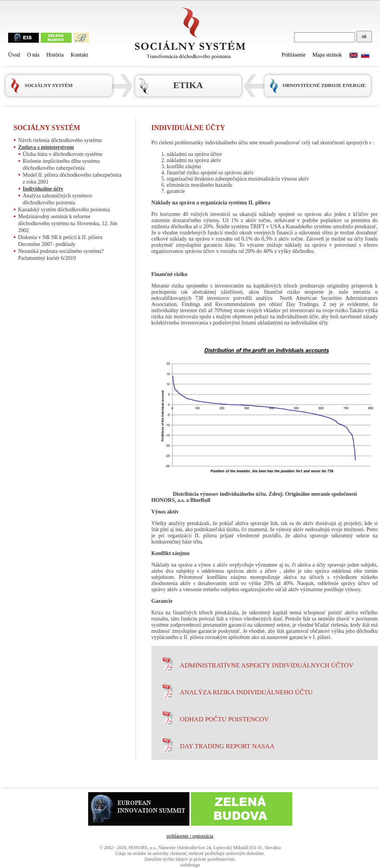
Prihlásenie (293, 55)
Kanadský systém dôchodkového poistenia (64, 210)
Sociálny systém (47, 128)
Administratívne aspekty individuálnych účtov (267, 665)
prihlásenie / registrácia (190, 836)
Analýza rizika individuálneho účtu (246, 692)
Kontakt (80, 55)
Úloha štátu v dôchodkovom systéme (63, 154)
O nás (33, 55)
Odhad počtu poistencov (224, 719)
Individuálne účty (43, 189)
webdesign (190, 865)
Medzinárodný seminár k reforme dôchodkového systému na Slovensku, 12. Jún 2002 (68, 223)
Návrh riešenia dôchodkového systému (60, 140)
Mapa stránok (327, 55)
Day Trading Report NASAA (227, 746)
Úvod (14, 55)
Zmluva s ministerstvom (46, 147)
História (55, 55)
